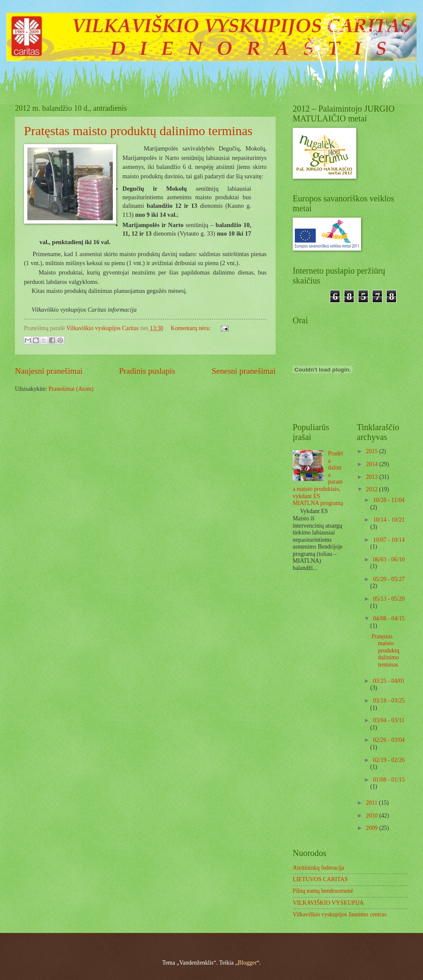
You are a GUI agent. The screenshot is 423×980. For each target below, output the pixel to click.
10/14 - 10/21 (389, 520)
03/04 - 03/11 (389, 720)
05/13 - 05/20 (389, 599)
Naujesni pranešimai (49, 371)
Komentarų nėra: (191, 328)
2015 (372, 451)
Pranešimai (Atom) (71, 389)
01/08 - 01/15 (389, 780)
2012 (372, 489)
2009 (372, 828)
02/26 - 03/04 (389, 740)
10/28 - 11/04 (389, 500)
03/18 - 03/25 (389, 701)
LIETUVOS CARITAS (320, 879)
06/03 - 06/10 (389, 559)
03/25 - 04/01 (389, 681)
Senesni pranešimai (244, 371)
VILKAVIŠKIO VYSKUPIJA (328, 903)
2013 (372, 477)
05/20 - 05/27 (389, 579)
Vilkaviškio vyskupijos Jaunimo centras (340, 914)
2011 (372, 803)
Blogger (247, 963)
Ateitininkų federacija (319, 868)
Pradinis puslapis (147, 371)
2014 (372, 464)
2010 (372, 816)
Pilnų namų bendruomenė (323, 891)
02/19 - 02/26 (389, 760)
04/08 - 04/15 (389, 618)
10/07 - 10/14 (389, 540)
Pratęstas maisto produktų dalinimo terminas (138, 131)
